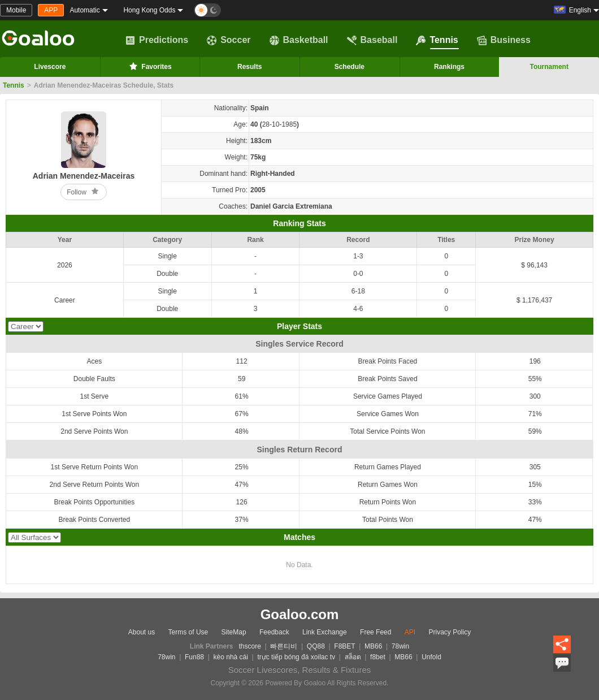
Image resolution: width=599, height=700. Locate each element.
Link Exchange (325, 632)
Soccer (229, 40)
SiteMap (234, 632)
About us (142, 632)
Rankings (449, 67)
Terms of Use (188, 632)
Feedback (274, 632)
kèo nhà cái (231, 657)
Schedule (350, 67)
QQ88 (316, 646)
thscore (250, 646)
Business (504, 40)
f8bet (378, 657)
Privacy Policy (450, 632)
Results (249, 67)
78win (400, 646)
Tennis (437, 40)
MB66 (373, 646)
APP (51, 10)
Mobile (16, 10)
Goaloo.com (300, 614)
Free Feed (376, 632)
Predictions (157, 40)
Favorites (149, 66)
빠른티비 (284, 646)
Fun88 (194, 657)
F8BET (344, 646)
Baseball (372, 40)
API (410, 632)
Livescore (50, 67)
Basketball (299, 40)
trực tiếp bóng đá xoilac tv (296, 657)
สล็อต (353, 657)
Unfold (431, 657)
